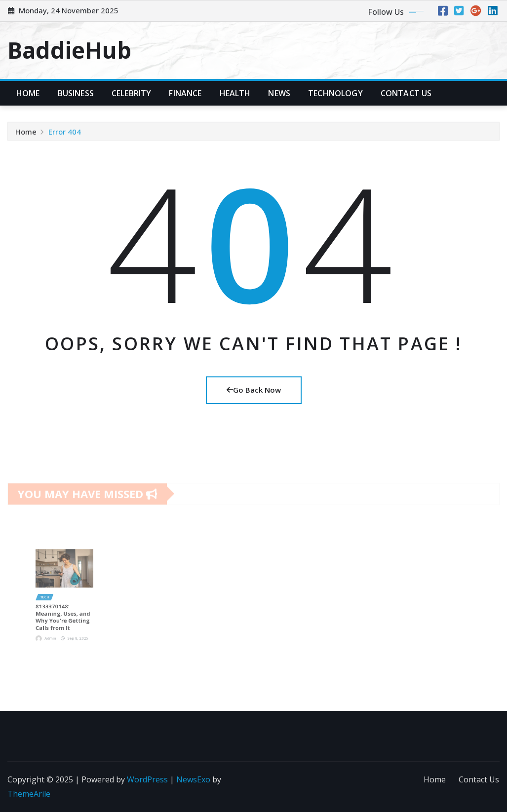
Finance (185, 93)
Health (235, 93)
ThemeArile (29, 794)
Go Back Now (254, 390)
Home (28, 93)
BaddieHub (69, 50)
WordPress (147, 779)
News (279, 93)
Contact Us (406, 93)
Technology (335, 93)
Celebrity (131, 93)
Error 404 (65, 134)
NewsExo (193, 779)
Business (76, 93)
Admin (56, 621)
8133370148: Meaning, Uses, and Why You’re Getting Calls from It (63, 608)
